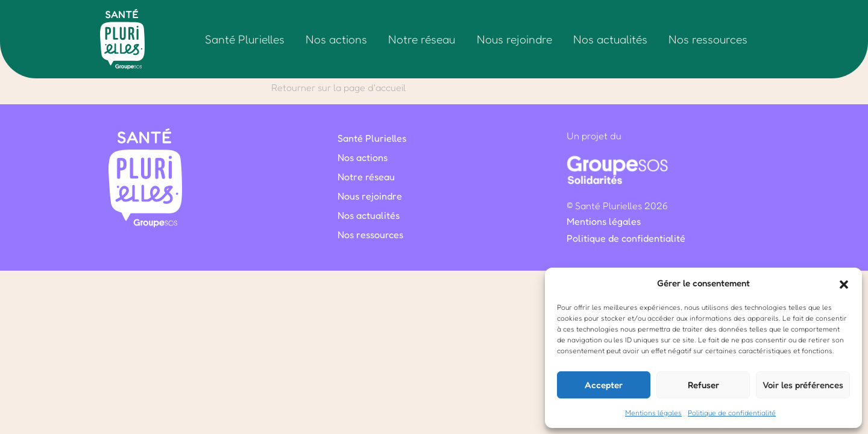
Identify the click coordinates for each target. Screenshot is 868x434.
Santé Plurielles (245, 39)
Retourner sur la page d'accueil (338, 87)
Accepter (604, 385)
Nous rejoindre (514, 39)
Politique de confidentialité (732, 413)
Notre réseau (422, 39)
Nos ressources (708, 39)
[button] (844, 283)
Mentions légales (653, 413)
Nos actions (336, 39)
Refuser (703, 385)
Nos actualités (610, 39)
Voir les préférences (803, 385)
